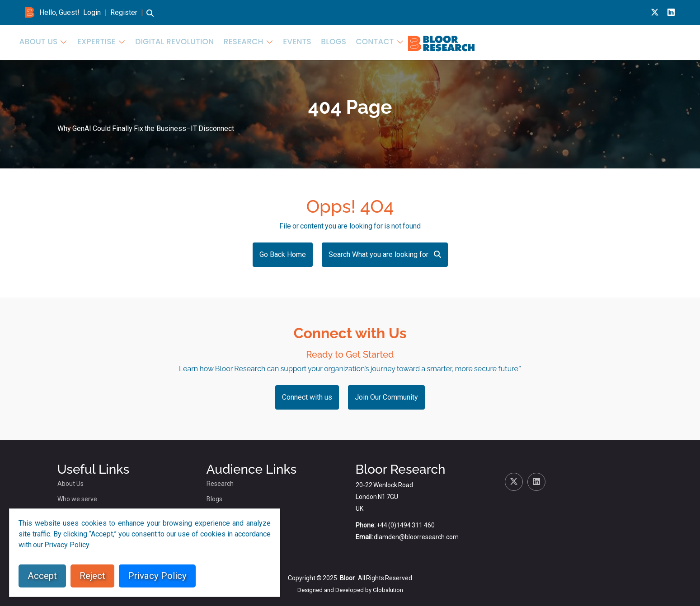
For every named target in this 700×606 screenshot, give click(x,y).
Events (584, 41)
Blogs (616, 41)
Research (536, 41)
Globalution (388, 590)
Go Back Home (283, 254)
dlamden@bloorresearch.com (416, 537)
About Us (358, 41)
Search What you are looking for (385, 254)
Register (124, 12)
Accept (42, 576)
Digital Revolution (478, 41)
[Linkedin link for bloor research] (671, 12)
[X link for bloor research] (655, 12)
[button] (150, 17)
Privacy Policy (157, 576)
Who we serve (77, 499)
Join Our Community (386, 397)
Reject (92, 576)
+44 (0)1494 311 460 (406, 525)
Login (92, 12)
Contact (652, 41)
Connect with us (307, 397)
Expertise (409, 41)
